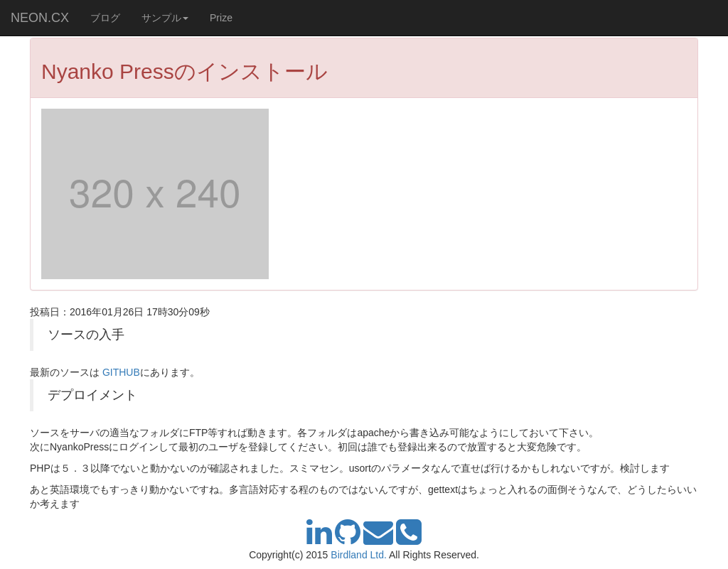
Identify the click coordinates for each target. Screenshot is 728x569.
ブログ (105, 18)
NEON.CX (40, 18)
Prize (221, 18)
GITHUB (121, 372)
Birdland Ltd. (359, 555)
